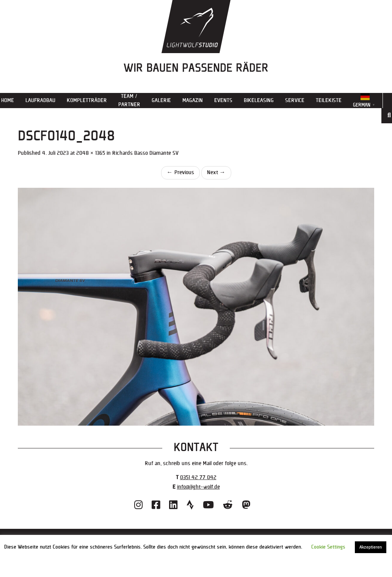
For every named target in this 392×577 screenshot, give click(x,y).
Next (216, 172)
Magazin (193, 100)
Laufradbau (40, 100)
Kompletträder (87, 100)
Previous (180, 172)
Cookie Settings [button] (328, 547)
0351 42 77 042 (198, 477)
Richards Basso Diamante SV (145, 153)
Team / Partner (129, 100)
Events (223, 100)
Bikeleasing (259, 100)
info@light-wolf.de (198, 487)
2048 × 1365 (91, 153)
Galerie (161, 100)
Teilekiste (329, 100)
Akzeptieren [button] (371, 547)
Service (295, 100)
